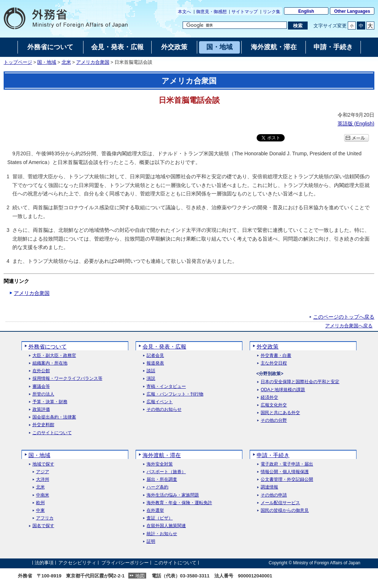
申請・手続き (273, 455)
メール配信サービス (280, 503)
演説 (151, 379)
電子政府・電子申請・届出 (287, 464)
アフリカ (45, 518)
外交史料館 (43, 425)
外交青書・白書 (276, 356)
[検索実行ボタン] (298, 26)
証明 (151, 542)
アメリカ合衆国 (93, 62)
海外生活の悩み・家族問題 (173, 495)
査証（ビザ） (160, 518)
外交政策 (268, 346)
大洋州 (43, 480)
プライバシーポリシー (125, 563)
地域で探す (43, 464)
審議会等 (41, 387)
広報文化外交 (274, 405)
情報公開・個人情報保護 (285, 472)
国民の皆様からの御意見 (285, 511)
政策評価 (41, 410)
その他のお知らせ (164, 410)
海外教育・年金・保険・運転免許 (179, 503)
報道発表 (155, 363)
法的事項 (44, 563)
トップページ (18, 62)
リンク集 (272, 12)
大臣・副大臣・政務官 (54, 356)
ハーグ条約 (157, 487)
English (306, 11)
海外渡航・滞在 (162, 455)
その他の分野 (274, 420)
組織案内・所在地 (50, 363)
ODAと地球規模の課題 (283, 390)
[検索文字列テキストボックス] (235, 25)
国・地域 (47, 62)
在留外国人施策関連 (166, 526)
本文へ (184, 12)
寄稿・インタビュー (166, 387)
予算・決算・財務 (50, 402)
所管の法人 (43, 394)
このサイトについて (52, 433)
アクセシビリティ (77, 563)
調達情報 (269, 487)
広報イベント (160, 402)
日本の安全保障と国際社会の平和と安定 (300, 382)
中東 (40, 511)
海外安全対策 (160, 464)
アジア (43, 472)
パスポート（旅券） (166, 472)
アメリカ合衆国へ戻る (349, 326)
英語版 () (356, 124)
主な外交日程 (274, 363)
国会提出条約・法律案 (54, 417)
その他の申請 (274, 495)
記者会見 (155, 356)
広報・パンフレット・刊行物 (175, 394)
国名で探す (43, 526)
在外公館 (41, 371)
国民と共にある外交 (280, 413)
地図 (140, 576)
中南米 (43, 495)
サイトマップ (245, 12)
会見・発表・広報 (164, 346)
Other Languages (352, 11)
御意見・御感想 (211, 12)
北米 (66, 62)
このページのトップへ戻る (344, 317)
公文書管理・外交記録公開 (287, 480)
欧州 (40, 503)
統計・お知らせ (162, 534)
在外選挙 (155, 511)
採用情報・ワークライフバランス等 (67, 379)
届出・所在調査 (162, 480)
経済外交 (269, 398)
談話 (151, 371)
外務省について (48, 346)
